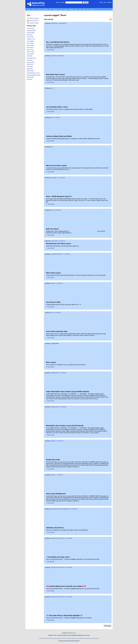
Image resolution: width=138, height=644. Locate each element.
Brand (54, 638)
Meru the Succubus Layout (56, 165)
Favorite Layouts (33, 23)
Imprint (73, 638)
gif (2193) (30, 35)
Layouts (71, 9)
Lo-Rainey (55, 241)
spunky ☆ (55, 178)
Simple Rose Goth (53, 460)
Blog (50, 9)
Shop (88, 9)
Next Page (107, 626)
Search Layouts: (60, 2)
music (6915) (31, 28)
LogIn (105, 2)
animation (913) (31, 58)
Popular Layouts (33, 18)
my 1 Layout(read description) (58, 42)
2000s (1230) (31, 52)
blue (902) (30, 60)
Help (101, 2)
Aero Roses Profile (53, 302)
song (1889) (30, 41)
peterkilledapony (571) (33, 73)
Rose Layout (51, 362)
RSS (62, 638)
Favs (76, 9)
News (44, 638)
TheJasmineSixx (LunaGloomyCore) (61, 509)
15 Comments (60, 441)
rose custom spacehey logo (57, 331)
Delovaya (55, 23)
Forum (61, 9)
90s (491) (30, 79)
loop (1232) (30, 50)
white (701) (30, 64)
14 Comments (60, 283)
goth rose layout (52, 229)
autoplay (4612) (31, 31)
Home (29, 9)
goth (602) (30, 69)
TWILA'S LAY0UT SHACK (59, 538)
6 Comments (62, 241)
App (84, 9)
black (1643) (30, 45)
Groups (65, 9)
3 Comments (63, 373)
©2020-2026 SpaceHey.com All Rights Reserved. (69, 641)
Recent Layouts (33, 21)
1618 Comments (63, 23)
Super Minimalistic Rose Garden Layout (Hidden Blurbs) (68, 391)
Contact (78, 638)
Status (89, 638)
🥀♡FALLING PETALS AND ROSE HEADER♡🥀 (64, 615)
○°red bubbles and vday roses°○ (58, 557)
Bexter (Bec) (56, 373)
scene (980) (30, 54)
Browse (34, 9)
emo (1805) (30, 43)
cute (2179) (30, 37)
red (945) (29, 56)
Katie (54, 441)
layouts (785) (31, 62)
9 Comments (69, 567)
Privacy (69, 638)
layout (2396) (31, 33)
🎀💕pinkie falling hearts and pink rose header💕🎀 (66, 586)
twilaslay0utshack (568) (34, 75)
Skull (54, 56)
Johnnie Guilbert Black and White (59, 136)
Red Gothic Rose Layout (55, 74)
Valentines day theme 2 (55, 528)
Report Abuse (83, 638)
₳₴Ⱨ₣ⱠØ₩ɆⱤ (56, 344)
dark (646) (30, 67)
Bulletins (55, 9)
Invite (80, 9)
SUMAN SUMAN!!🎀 (58, 254)
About (92, 9)
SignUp (109, 2)
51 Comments (67, 254)
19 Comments (58, 210)
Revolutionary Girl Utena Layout (58, 243)
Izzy (54, 283)
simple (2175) (31, 39)
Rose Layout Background (56, 494)
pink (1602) (30, 48)
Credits (58, 638)
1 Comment (57, 118)
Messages (45, 9)
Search (86, 2)
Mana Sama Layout (53, 273)
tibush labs (73, 633)
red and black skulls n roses (57, 107)
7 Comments (60, 475)
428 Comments (60, 56)
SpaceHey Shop (95, 638)
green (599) (30, 71)
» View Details (50, 50)
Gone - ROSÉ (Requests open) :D (59, 196)
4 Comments (69, 597)
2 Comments (62, 178)
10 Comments (58, 313)
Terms (65, 638)
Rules (48, 638)
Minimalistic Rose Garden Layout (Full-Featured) (65, 426)
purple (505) (30, 77)
